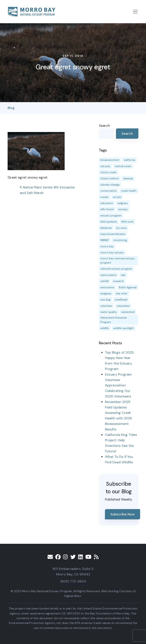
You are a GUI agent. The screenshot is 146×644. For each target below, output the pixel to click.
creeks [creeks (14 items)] (104, 197)
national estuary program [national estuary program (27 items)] (116, 269)
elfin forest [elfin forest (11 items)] (107, 209)
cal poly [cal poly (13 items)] (105, 166)
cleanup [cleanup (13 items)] (128, 178)
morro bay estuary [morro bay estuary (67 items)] (112, 252)
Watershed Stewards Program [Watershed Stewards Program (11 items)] (114, 320)
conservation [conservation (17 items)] (109, 191)
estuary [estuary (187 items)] (123, 209)
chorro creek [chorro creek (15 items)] (108, 172)
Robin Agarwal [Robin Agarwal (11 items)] (128, 287)
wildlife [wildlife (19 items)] (105, 328)
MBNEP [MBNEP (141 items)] (105, 240)
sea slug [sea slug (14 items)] (105, 300)
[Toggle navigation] (135, 12)
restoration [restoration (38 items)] (107, 287)
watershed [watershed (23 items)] (128, 312)
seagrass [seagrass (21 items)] (106, 293)
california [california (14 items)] (129, 160)
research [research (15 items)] (118, 281)
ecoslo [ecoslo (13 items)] (117, 197)
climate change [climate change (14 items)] (110, 185)
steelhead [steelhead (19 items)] (121, 300)
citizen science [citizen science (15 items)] (110, 178)
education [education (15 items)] (107, 203)
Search (104, 126)
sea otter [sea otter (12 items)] (122, 293)
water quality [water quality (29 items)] (109, 312)
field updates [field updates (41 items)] (109, 222)
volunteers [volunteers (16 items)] (123, 306)
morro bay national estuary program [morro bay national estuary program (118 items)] (118, 260)
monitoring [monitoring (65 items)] (120, 240)
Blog (11, 108)
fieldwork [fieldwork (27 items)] (106, 228)
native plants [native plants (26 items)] (108, 275)
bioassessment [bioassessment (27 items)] (110, 160)
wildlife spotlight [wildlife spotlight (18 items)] (124, 328)
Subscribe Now (123, 514)
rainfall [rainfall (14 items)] (104, 281)
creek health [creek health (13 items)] (129, 191)
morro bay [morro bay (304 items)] (107, 246)
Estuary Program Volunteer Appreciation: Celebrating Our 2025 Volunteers (118, 385)
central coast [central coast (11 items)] (123, 166)
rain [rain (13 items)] (123, 275)
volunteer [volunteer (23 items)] (106, 306)
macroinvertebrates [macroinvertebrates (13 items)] (113, 234)
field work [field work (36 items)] (127, 222)
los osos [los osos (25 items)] (121, 228)
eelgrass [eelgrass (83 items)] (123, 203)
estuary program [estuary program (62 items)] (111, 215)
